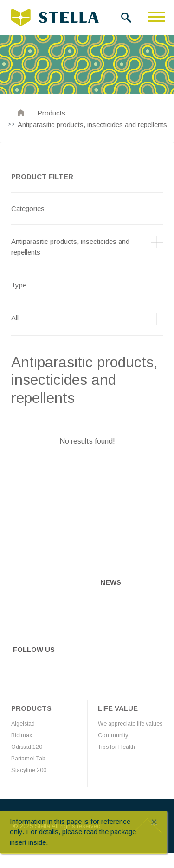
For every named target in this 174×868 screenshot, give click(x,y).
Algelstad (23, 724)
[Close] (154, 822)
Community (113, 735)
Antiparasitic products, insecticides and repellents (92, 124)
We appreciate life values (130, 724)
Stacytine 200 (29, 770)
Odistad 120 (27, 747)
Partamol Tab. (29, 759)
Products (51, 113)
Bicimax (22, 735)
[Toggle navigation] (157, 17)
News (111, 582)
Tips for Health (116, 747)
